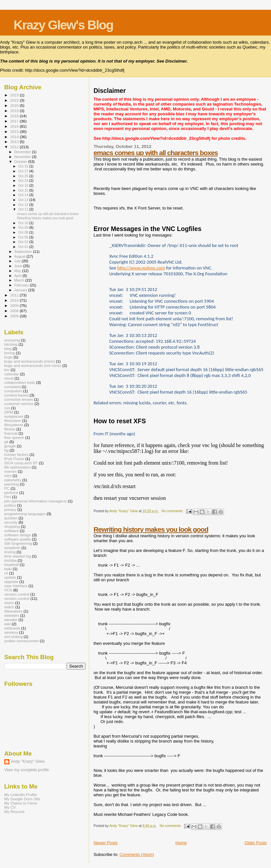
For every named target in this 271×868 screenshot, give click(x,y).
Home (181, 843)
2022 (15, 100)
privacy (10, 509)
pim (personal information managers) (36, 501)
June (19, 266)
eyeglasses (14, 416)
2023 (15, 95)
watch (9, 607)
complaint (12, 387)
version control (17, 594)
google (10, 446)
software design (18, 535)
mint (8, 476)
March (20, 280)
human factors (16, 454)
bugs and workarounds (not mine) (33, 365)
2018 (15, 116)
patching (11, 484)
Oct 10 (24, 223)
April (18, 276)
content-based (16, 395)
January (21, 290)
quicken (11, 518)
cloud (9, 378)
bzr (7, 370)
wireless (11, 632)
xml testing (13, 637)
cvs (7, 408)
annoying (12, 340)
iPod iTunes (14, 459)
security (11, 522)
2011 (15, 295)
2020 (15, 105)
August (21, 256)
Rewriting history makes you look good (151, 529)
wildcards (12, 628)
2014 (15, 137)
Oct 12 (24, 205)
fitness (10, 429)
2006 (15, 316)
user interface (16, 586)
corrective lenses (19, 399)
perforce (11, 492)
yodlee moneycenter (22, 641)
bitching (11, 344)
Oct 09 (24, 227)
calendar (12, 374)
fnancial (11, 433)
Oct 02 (24, 242)
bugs (8, 357)
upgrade (11, 581)
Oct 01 (24, 247)
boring (10, 353)
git (6, 442)
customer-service (19, 404)
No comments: (173, 511)
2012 (15, 147)
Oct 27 (24, 171)
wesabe (11, 620)
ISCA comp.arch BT (21, 463)
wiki (8, 624)
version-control (17, 598)
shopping (12, 526)
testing (10, 552)
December (23, 152)
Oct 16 (24, 185)
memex (10, 471)
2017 (15, 121)
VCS (8, 590)
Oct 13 (24, 200)
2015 (15, 131)
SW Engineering (18, 543)
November (23, 157)
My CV (10, 807)
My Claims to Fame (21, 803)
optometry (13, 480)
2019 (15, 111)
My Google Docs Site (22, 799)
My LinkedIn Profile (21, 795)
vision (9, 603)
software (11, 531)
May (18, 271)
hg (6, 450)
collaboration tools (20, 382)
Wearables (13, 611)
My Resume (15, 811)
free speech (14, 437)
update (10, 577)
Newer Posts (105, 843)
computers (13, 391)
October (21, 162)
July (18, 261)
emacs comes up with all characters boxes (156, 153)
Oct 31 (24, 166)
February (22, 285)
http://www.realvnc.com (141, 268)
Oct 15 (24, 190)
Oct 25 (24, 176)
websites (12, 615)
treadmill (11, 564)
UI (6, 573)
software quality (17, 539)
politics (10, 505)
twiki (8, 569)
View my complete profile (27, 770)
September (24, 252)
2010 (15, 300)
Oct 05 (24, 237)
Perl (8, 497)
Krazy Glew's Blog (64, 25)
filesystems (14, 425)
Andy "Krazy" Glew (28, 761)
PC (7, 488)
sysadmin (12, 548)
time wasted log (17, 556)
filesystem (13, 420)
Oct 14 (24, 195)
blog (8, 348)
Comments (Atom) (137, 854)
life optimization (17, 467)
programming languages (25, 514)
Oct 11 (24, 209)
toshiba (10, 560)
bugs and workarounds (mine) (30, 361)
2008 (15, 311)
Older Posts (256, 843)
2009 (15, 305)
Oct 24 (24, 181)
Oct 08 (24, 232)
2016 (15, 126)
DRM (9, 412)
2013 (15, 142)
